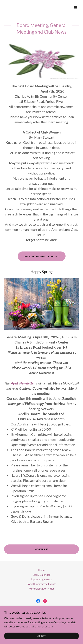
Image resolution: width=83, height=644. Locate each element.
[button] (75, 8)
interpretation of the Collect (42, 256)
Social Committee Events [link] (41, 584)
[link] (38, 601)
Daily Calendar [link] (42, 575)
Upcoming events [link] (42, 579)
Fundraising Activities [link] (42, 588)
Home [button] (42, 570)
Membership (41, 549)
